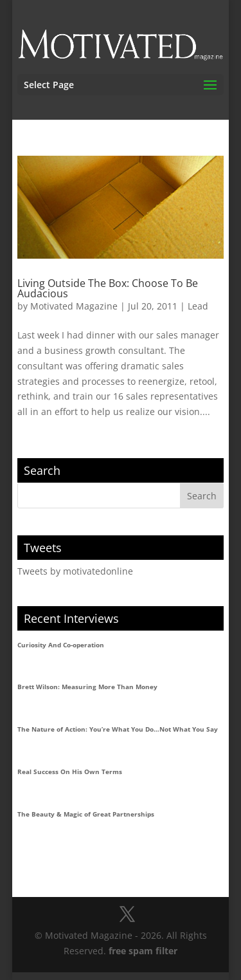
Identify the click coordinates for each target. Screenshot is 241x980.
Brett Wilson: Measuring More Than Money (87, 687)
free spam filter (143, 951)
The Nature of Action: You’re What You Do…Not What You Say (118, 729)
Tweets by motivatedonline (75, 571)
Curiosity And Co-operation (61, 645)
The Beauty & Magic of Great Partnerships (86, 814)
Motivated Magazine (74, 306)
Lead (198, 306)
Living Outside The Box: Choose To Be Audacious (108, 288)
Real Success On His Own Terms (70, 772)
